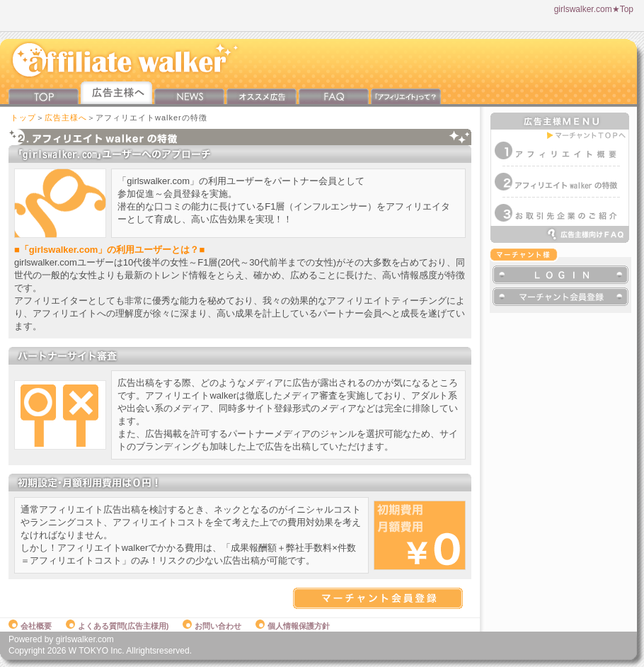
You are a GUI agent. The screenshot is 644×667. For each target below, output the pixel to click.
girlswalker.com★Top (594, 9)
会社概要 (30, 626)
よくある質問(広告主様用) (117, 626)
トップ (23, 118)
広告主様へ (66, 118)
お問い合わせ (212, 626)
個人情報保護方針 (293, 626)
